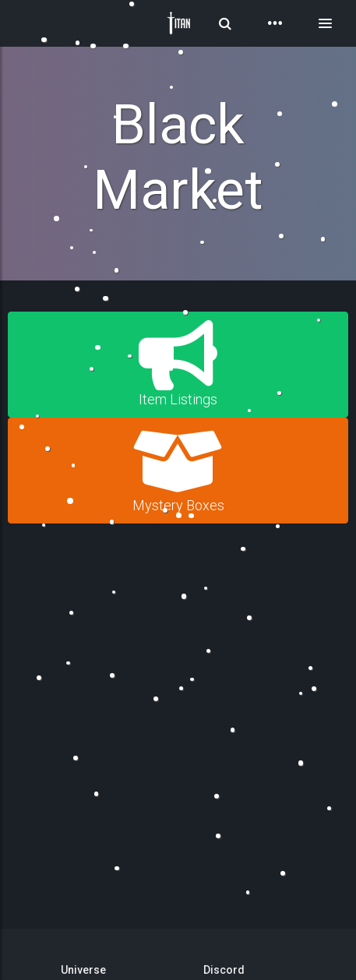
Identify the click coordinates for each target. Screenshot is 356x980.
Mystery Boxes (178, 470)
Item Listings (178, 364)
